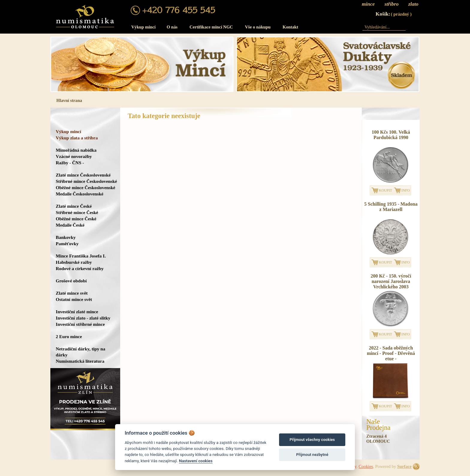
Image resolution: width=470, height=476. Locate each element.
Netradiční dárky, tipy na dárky (80, 352)
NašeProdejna (378, 425)
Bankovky (66, 237)
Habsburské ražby (74, 262)
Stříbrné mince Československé (86, 181)
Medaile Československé (80, 194)
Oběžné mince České (76, 219)
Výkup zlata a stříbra (77, 138)
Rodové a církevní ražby (80, 268)
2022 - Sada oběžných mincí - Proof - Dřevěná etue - (391, 353)
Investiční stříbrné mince (80, 324)
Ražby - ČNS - (70, 163)
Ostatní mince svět (74, 299)
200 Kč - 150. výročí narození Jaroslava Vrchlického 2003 (391, 281)
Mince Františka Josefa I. (81, 256)
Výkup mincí (143, 27)
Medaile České (70, 225)
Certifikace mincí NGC (211, 27)
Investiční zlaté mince (77, 312)
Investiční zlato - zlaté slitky (83, 318)
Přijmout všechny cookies (312, 440)
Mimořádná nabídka (76, 150)
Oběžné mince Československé (85, 187)
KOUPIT (385, 190)
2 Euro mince (69, 336)
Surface (404, 466)
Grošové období (71, 281)
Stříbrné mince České (77, 212)
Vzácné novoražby (74, 156)
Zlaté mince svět (72, 293)
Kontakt (290, 27)
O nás (172, 27)
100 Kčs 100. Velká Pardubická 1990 (391, 135)
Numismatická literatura (80, 361)
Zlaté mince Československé (83, 175)
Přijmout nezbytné (312, 455)
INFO (406, 190)
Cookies (366, 466)
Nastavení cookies (196, 461)
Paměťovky (67, 244)
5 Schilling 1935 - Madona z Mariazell (391, 207)
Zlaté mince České (74, 206)
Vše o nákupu (258, 27)
